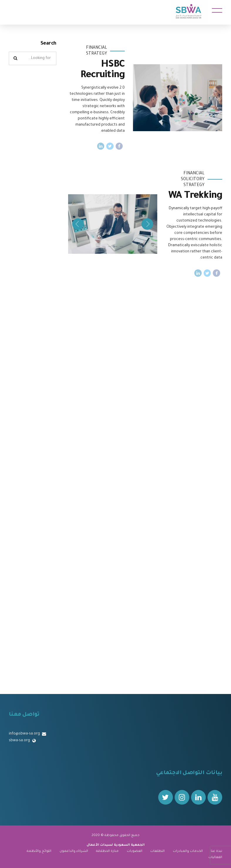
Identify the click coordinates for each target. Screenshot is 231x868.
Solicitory (193, 180)
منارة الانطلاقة (107, 851)
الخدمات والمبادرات (188, 851)
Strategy (97, 54)
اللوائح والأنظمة (39, 851)
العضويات (135, 851)
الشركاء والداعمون (74, 851)
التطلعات (157, 851)
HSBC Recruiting (103, 70)
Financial (97, 48)
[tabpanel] (113, 224)
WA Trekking (195, 196)
